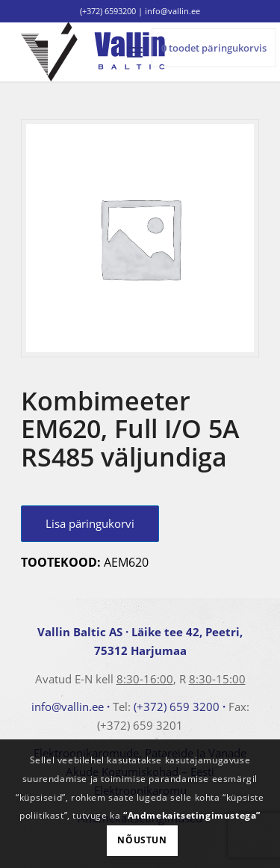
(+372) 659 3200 (177, 707)
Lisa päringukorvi (90, 523)
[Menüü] (135, 52)
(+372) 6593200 (108, 11)
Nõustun (142, 840)
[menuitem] (135, 52)
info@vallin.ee (68, 707)
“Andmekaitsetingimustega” (192, 815)
